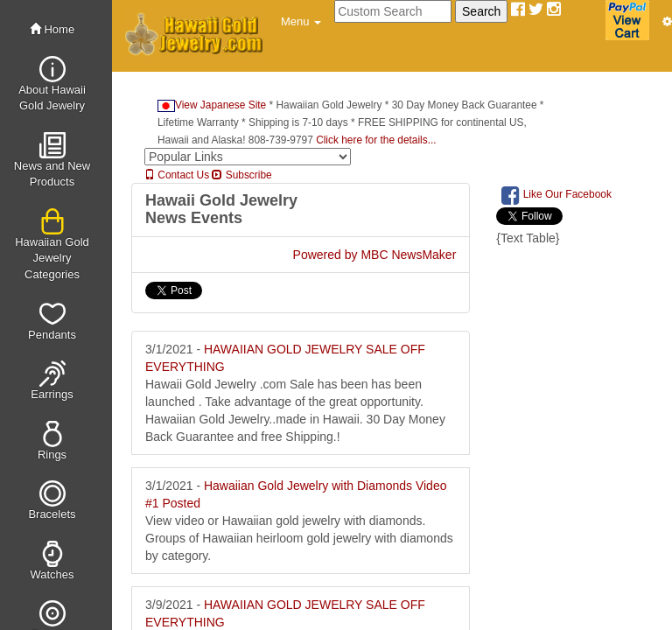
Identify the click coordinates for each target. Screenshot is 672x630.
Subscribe (241, 175)
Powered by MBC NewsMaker (375, 255)
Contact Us (177, 175)
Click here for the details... (376, 140)
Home (52, 29)
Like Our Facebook (556, 195)
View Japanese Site (212, 105)
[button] (301, 22)
